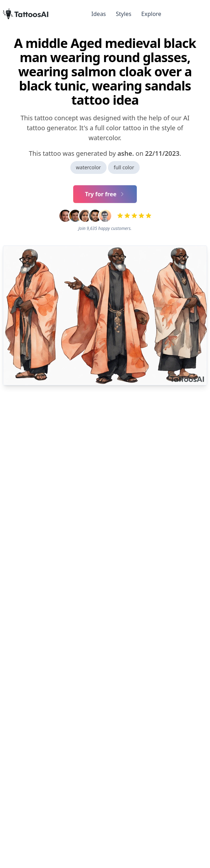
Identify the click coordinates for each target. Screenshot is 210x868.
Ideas (99, 14)
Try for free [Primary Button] (105, 194)
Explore (151, 14)
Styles (124, 14)
